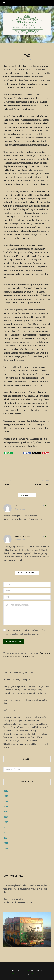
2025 (6, 843)
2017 (6, 801)
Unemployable (43, 484)
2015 (6, 791)
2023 (6, 833)
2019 (6, 812)
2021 (6, 822)
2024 (6, 838)
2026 (6, 848)
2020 (6, 817)
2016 (6, 796)
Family (7, 484)
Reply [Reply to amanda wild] (48, 536)
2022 (6, 828)
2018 (6, 807)
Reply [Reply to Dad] (48, 505)
